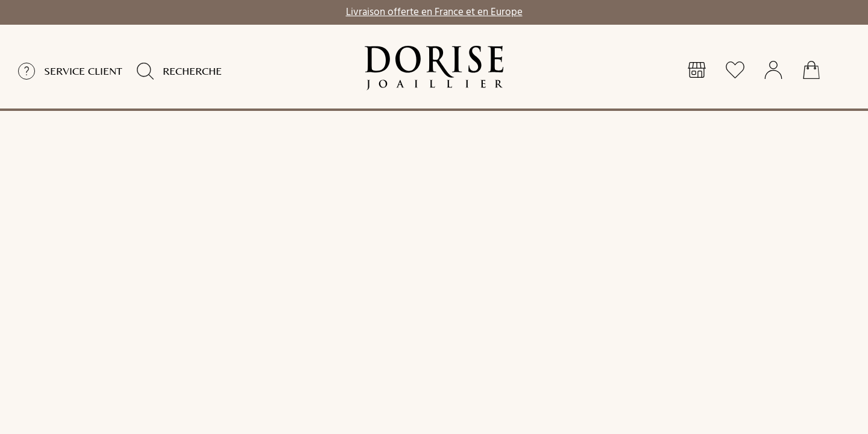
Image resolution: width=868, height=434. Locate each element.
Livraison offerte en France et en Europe (434, 11)
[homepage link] (434, 68)
